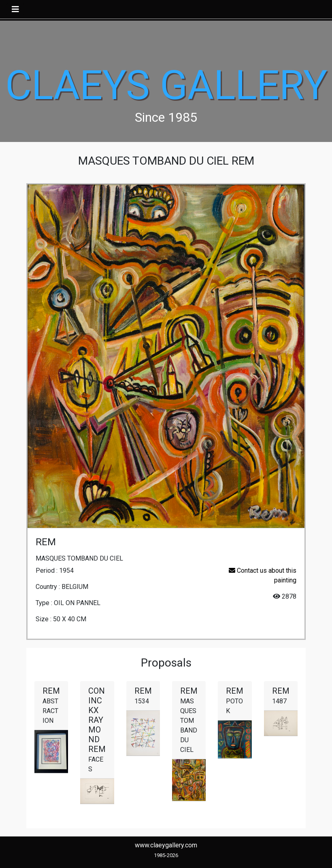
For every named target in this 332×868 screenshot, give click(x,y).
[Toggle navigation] (15, 9)
